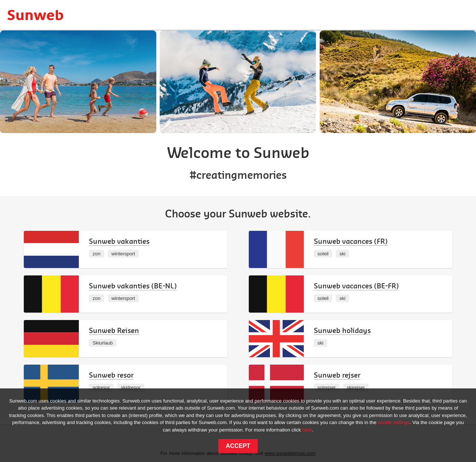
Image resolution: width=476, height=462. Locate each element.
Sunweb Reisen (114, 330)
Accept (238, 446)
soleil (323, 254)
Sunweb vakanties (119, 241)
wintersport (123, 254)
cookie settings (394, 422)
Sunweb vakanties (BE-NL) (133, 286)
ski (342, 254)
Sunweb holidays (342, 330)
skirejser (356, 387)
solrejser (327, 387)
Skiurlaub (103, 343)
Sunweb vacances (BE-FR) (356, 286)
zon (97, 254)
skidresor (131, 387)
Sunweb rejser (337, 375)
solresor (101, 387)
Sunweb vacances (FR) (351, 241)
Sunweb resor (111, 375)
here (307, 430)
